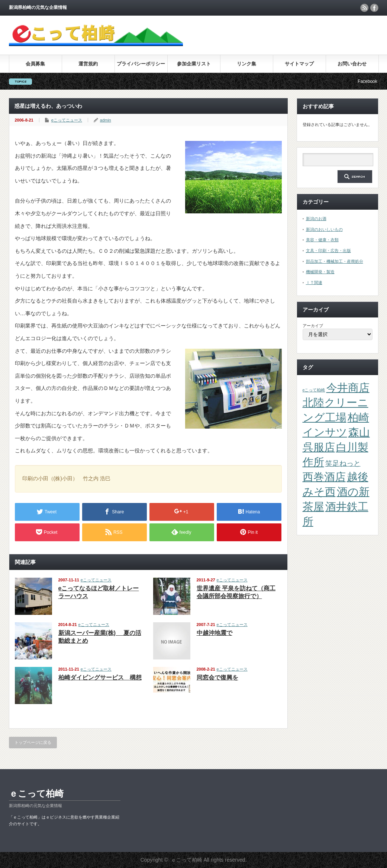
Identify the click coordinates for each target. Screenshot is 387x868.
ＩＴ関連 (314, 283)
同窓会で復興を (217, 677)
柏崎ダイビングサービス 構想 (100, 677)
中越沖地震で (215, 633)
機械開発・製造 (320, 272)
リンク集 (246, 64)
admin (106, 120)
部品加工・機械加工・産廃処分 (335, 261)
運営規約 (88, 64)
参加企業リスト (194, 64)
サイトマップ (299, 64)
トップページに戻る (33, 742)
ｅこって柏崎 (36, 793)
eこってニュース (67, 120)
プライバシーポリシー (141, 64)
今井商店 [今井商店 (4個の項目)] (348, 388)
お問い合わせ (352, 64)
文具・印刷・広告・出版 (328, 251)
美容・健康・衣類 (322, 240)
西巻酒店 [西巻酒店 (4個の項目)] (324, 477)
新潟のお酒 (316, 219)
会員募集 (35, 64)
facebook (374, 8)
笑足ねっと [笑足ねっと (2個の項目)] (343, 463)
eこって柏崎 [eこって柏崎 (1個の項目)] (314, 390)
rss (364, 8)
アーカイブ (313, 326)
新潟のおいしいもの (324, 229)
